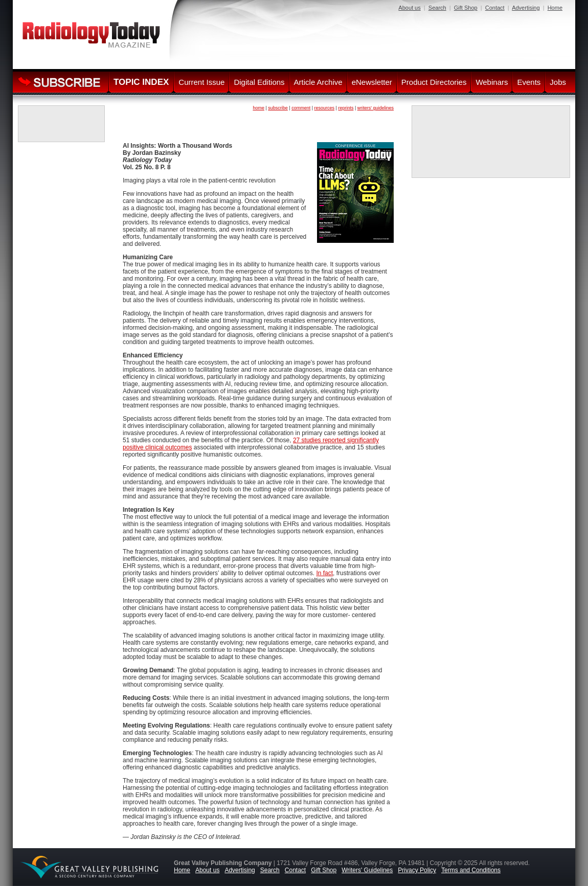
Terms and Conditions (471, 870)
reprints (346, 108)
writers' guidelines (376, 108)
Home (555, 8)
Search (437, 8)
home (258, 108)
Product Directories (434, 82)
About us (409, 8)
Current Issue (201, 82)
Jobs (558, 82)
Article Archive (318, 82)
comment (301, 108)
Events (529, 82)
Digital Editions (259, 82)
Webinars (492, 82)
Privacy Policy (417, 870)
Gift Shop (466, 8)
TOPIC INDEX (141, 82)
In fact (324, 573)
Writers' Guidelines (367, 870)
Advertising (526, 8)
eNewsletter (372, 82)
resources (325, 108)
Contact (495, 8)
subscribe (278, 108)
